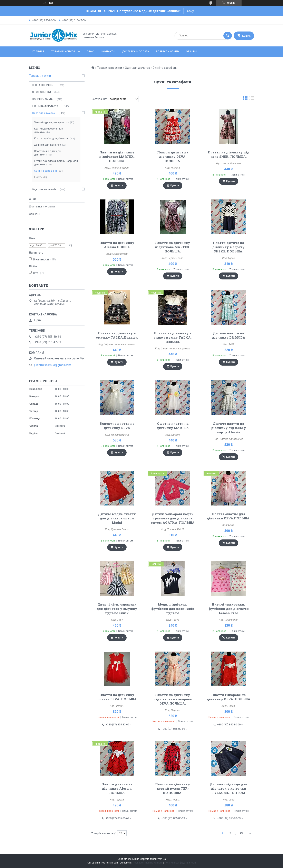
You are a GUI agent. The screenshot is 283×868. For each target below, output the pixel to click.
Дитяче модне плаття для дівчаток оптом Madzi (117, 518)
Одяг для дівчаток (137, 68)
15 (241, 833)
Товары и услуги (63, 51)
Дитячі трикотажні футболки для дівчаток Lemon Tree (229, 609)
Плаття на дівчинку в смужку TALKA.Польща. (117, 335)
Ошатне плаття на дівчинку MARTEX (173, 426)
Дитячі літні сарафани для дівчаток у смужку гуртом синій (117, 609)
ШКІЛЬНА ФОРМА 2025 (46, 106)
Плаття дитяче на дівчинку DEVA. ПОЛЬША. (173, 156)
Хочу (190, 11)
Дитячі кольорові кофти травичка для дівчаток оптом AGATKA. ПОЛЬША (173, 518)
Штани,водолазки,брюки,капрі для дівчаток (56, 163)
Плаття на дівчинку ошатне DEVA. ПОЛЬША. (117, 697)
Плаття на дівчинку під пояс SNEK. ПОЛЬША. (229, 154)
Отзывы (192, 51)
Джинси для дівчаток (48, 145)
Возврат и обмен (168, 51)
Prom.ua (161, 859)
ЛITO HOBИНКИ (41, 92)
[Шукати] (228, 36)
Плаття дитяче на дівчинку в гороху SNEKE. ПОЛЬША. (228, 247)
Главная (38, 51)
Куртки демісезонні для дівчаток (49, 130)
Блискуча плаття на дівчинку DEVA (117, 426)
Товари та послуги (110, 68)
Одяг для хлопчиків (44, 189)
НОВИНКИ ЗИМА (43, 99)
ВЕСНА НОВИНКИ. (43, 85)
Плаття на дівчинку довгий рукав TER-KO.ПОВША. (173, 788)
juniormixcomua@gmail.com (53, 365)
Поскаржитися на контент (148, 863)
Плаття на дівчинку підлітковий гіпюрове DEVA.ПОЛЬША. (173, 699)
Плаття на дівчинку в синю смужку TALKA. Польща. (173, 337)
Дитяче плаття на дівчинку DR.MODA (229, 335)
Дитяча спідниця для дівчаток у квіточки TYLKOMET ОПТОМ (229, 788)
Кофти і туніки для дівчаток (51, 138)
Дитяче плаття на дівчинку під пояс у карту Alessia (229, 428)
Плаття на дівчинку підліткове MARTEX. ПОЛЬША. (117, 156)
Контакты (108, 51)
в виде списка (252, 99)
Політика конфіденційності (180, 863)
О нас (91, 51)
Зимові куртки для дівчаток (52, 122)
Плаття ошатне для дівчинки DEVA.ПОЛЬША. (228, 516)
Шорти (38, 177)
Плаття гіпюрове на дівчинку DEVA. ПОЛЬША (228, 697)
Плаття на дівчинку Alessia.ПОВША (117, 245)
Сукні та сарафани (45, 171)
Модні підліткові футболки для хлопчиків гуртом (173, 609)
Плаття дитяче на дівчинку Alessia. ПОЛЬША (117, 788)
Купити (119, 186)
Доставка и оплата (136, 51)
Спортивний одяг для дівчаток (47, 153)
